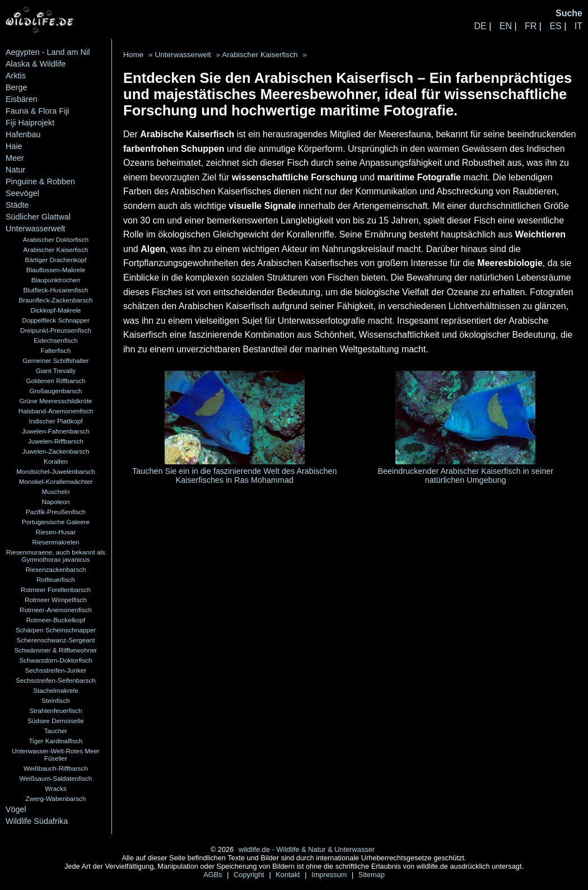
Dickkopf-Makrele (55, 310)
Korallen (56, 461)
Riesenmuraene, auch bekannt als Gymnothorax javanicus (56, 556)
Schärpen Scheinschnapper (56, 630)
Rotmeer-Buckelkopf (56, 620)
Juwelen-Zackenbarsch (56, 451)
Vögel (16, 809)
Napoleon (56, 502)
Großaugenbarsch (56, 391)
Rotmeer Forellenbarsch (56, 590)
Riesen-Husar (56, 532)
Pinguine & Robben (40, 181)
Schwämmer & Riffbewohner (56, 650)
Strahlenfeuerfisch (56, 710)
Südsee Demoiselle (55, 721)
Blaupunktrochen (56, 280)
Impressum (330, 875)
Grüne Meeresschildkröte (55, 401)
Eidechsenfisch (55, 340)
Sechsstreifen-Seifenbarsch (56, 680)
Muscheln (56, 491)
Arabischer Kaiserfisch (56, 250)
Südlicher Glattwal (38, 217)
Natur (15, 170)
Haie (14, 146)
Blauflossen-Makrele (56, 270)
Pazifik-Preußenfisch (56, 512)
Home (133, 55)
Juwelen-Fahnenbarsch (56, 431)
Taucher (56, 731)
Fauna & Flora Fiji (38, 111)
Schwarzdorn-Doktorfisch (55, 660)
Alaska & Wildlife (36, 64)
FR (531, 26)
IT (578, 26)
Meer (15, 158)
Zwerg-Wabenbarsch (56, 798)
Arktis (16, 76)
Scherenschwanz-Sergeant (56, 640)
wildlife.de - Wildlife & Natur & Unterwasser (307, 849)
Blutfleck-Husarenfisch (56, 290)
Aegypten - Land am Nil (48, 52)
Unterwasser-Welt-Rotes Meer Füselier (56, 754)
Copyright (250, 875)
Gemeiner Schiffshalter (55, 360)
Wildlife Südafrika (37, 821)
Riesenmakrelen (55, 542)
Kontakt (289, 875)
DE (480, 26)
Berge (16, 87)
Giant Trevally (56, 371)
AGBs (214, 875)
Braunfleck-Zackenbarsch (55, 300)
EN (506, 26)
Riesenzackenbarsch (55, 569)
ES (555, 26)
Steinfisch (56, 700)
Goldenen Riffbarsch (55, 381)
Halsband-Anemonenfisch (56, 411)
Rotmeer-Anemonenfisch (56, 610)
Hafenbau (23, 134)
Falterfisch (56, 350)
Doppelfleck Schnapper (56, 320)
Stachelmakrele (55, 690)
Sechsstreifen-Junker (56, 670)
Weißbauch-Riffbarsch (56, 768)
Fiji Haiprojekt (30, 123)
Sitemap (372, 875)
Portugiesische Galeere (56, 522)
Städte (17, 205)
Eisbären (22, 99)
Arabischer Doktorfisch (56, 239)
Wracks (56, 788)
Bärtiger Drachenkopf (55, 260)
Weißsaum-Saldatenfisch (56, 778)
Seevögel (22, 193)
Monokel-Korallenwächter (56, 481)
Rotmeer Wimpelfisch (56, 600)
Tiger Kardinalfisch (55, 741)
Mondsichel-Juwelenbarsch (56, 471)
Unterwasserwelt (35, 229)
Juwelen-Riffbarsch (56, 441)
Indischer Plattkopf (56, 421)
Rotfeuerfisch (56, 579)
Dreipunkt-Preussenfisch (56, 330)
